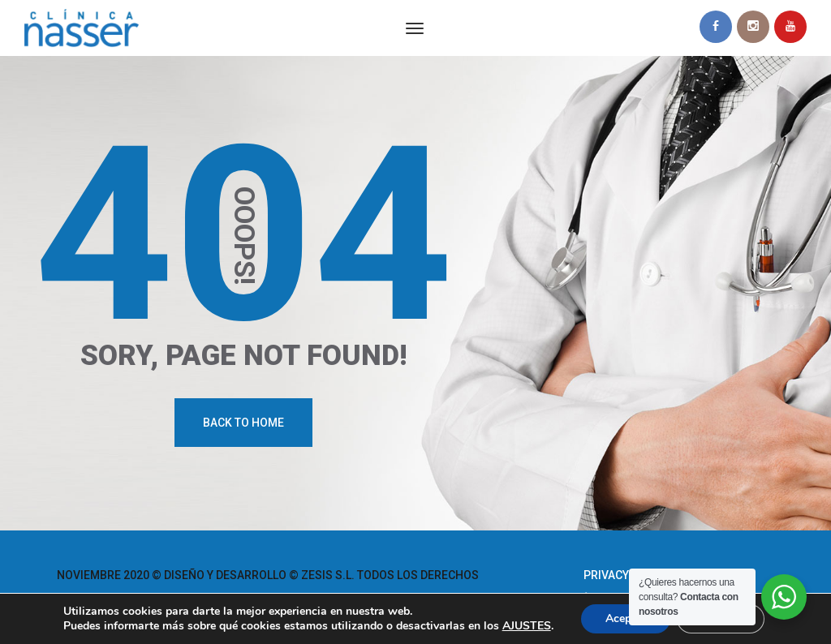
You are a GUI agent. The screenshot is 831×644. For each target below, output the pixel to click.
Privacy (606, 575)
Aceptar (626, 618)
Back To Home (243, 423)
